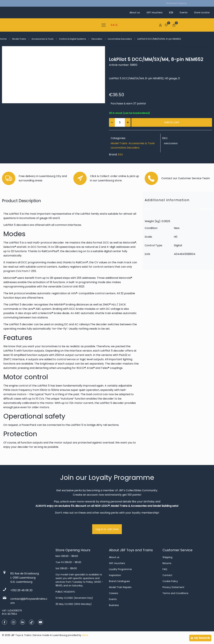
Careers (114, 593)
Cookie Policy (170, 581)
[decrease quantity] (112, 122)
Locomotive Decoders (120, 39)
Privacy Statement (173, 587)
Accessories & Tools (42, 39)
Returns (167, 563)
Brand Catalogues (119, 581)
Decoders (97, 39)
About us (114, 557)
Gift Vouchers (117, 563)
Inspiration (115, 575)
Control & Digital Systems (72, 39)
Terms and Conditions (175, 593)
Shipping (167, 557)
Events (113, 599)
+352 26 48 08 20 (21, 590)
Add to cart (172, 122)
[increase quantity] (128, 122)
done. (85, 635)
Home (3, 39)
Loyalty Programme (120, 569)
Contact (167, 575)
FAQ (165, 569)
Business (114, 605)
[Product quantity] (120, 122)
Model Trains (19, 39)
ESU (120, 154)
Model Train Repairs (120, 587)
